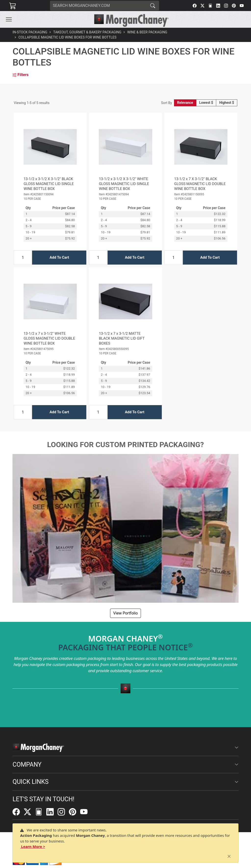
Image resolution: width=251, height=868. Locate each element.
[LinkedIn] (218, 6)
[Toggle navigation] (9, 19)
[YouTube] (242, 6)
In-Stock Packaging (30, 32)
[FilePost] (210, 6)
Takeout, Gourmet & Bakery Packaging (87, 32)
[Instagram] (226, 6)
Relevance (185, 103)
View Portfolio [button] (125, 613)
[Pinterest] (234, 6)
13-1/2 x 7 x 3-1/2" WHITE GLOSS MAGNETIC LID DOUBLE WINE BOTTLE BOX (49, 338)
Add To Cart (59, 257)
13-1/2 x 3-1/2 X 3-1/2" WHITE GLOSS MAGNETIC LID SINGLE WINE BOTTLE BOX (124, 184)
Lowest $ (206, 103)
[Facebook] (195, 6)
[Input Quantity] (23, 258)
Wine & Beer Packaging (147, 32)
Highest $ (226, 103)
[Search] (98, 6)
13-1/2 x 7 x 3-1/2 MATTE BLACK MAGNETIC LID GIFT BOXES (122, 338)
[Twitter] (202, 6)
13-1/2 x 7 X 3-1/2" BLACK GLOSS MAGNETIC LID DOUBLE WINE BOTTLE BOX (200, 184)
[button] (9, 19)
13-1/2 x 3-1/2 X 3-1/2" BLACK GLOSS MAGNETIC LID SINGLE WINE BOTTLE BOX (49, 184)
